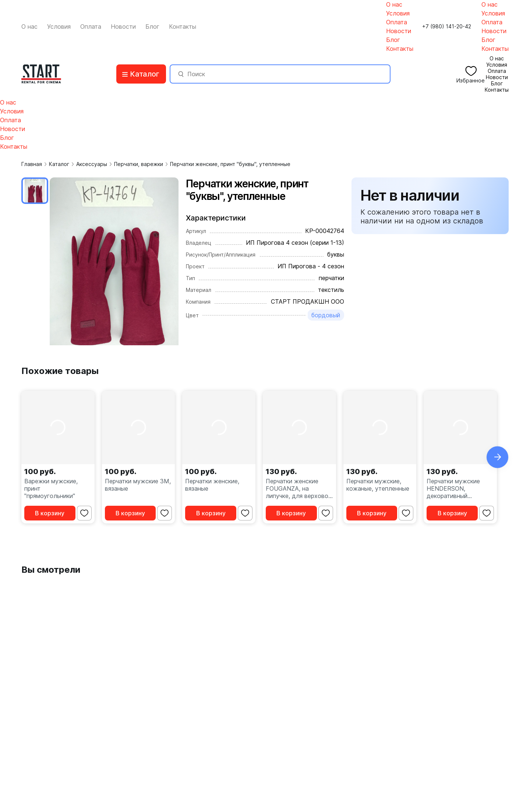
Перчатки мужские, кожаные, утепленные (378, 485)
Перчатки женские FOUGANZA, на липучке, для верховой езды (299, 488)
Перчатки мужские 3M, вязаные (138, 485)
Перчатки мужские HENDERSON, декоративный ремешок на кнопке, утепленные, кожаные (458, 488)
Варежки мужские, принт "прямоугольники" (51, 488)
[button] (497, 457)
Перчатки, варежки (139, 164)
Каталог (59, 164)
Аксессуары (92, 164)
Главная (32, 164)
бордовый (326, 315)
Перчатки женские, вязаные (212, 485)
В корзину (50, 513)
